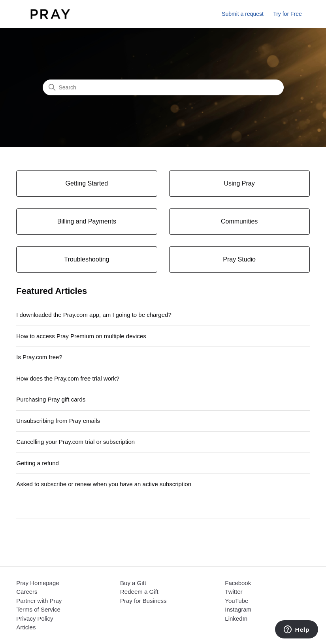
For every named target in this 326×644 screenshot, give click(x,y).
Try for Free (287, 14)
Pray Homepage (38, 583)
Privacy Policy (35, 618)
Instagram (238, 609)
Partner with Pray (39, 601)
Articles (26, 627)
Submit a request (243, 14)
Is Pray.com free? (39, 357)
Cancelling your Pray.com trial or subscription (75, 442)
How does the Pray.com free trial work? (68, 378)
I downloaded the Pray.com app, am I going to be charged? (94, 315)
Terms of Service (38, 609)
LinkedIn (236, 618)
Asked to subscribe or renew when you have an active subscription (104, 484)
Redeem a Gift (139, 592)
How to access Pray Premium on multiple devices (81, 336)
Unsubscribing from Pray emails (58, 421)
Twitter (234, 592)
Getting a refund (38, 463)
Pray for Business (143, 601)
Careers (27, 592)
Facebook (238, 583)
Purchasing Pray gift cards (51, 399)
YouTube (236, 601)
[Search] (163, 87)
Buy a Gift (133, 583)
